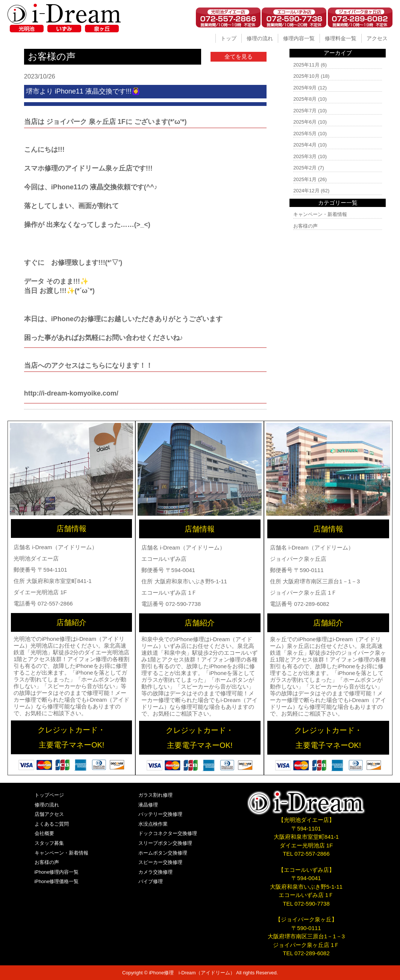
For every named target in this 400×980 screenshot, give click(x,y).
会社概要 (44, 833)
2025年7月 (305, 111)
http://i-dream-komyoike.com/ (71, 393)
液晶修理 (148, 805)
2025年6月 (305, 122)
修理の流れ (260, 38)
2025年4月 (305, 145)
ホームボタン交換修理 (163, 853)
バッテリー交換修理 (160, 814)
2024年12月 (306, 191)
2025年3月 (305, 156)
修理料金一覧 (341, 38)
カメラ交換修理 (155, 872)
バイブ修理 (151, 881)
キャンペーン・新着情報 (320, 214)
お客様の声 (305, 226)
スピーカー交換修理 (160, 862)
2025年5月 (305, 134)
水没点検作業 (153, 824)
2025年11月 (306, 65)
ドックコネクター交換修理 (168, 833)
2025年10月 (306, 76)
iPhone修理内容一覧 (57, 872)
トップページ (49, 795)
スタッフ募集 (49, 843)
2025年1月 (305, 179)
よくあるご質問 (52, 824)
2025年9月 (305, 88)
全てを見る (239, 57)
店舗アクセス (49, 814)
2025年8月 (305, 99)
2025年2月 (305, 168)
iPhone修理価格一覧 (57, 881)
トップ (229, 38)
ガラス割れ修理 (155, 795)
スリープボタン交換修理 (165, 843)
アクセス (377, 38)
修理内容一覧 (299, 38)
